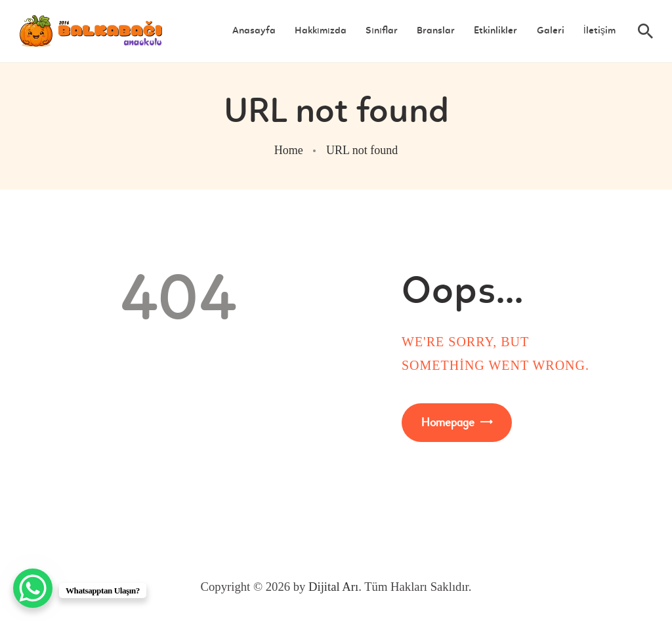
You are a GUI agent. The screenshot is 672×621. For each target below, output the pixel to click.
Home (289, 150)
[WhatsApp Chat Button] (33, 588)
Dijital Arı (333, 587)
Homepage (448, 423)
